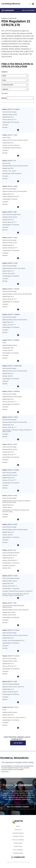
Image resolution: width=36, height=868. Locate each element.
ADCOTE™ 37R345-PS (14, 391)
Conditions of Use (18, 836)
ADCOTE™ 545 (12, 550)
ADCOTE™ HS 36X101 (13, 109)
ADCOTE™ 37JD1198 (13, 289)
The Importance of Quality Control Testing (17, 762)
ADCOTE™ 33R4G (12, 186)
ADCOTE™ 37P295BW (13, 315)
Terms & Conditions (18, 840)
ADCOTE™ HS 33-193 (13, 630)
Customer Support (18, 833)
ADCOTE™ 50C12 (12, 496)
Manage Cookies (18, 853)
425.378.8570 (31, 10)
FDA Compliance (18, 850)
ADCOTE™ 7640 (12, 603)
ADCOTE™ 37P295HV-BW (14, 366)
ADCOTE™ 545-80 (12, 576)
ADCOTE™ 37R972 (13, 417)
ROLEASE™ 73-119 (13, 707)
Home (18, 826)
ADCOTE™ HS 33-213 (13, 656)
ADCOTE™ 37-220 (12, 263)
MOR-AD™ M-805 (12, 682)
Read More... (6, 772)
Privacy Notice (18, 843)
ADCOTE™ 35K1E (12, 238)
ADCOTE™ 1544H (12, 135)
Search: (18, 98)
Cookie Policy (18, 846)
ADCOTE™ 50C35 (12, 524)
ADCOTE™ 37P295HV (13, 340)
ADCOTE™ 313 (12, 161)
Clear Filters (5, 93)
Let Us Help (18, 743)
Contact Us (18, 830)
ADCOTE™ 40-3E (12, 444)
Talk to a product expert (18, 807)
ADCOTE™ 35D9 (12, 212)
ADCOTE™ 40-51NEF (13, 470)
